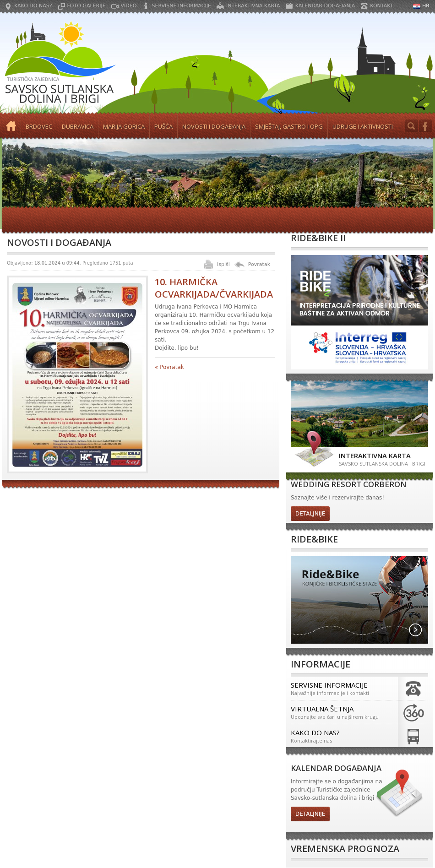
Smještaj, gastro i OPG (289, 126)
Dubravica (78, 126)
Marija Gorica (124, 126)
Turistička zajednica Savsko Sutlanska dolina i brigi (60, 63)
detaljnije (310, 514)
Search (412, 126)
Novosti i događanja (214, 126)
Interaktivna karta (253, 6)
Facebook (425, 126)
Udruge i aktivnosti (363, 126)
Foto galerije (87, 6)
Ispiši (223, 264)
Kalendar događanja (325, 6)
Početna (11, 126)
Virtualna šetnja (342, 712)
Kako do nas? (33, 6)
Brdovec (39, 126)
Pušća (163, 126)
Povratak (259, 264)
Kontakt (381, 6)
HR (426, 6)
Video (129, 6)
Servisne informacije (181, 6)
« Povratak (169, 367)
